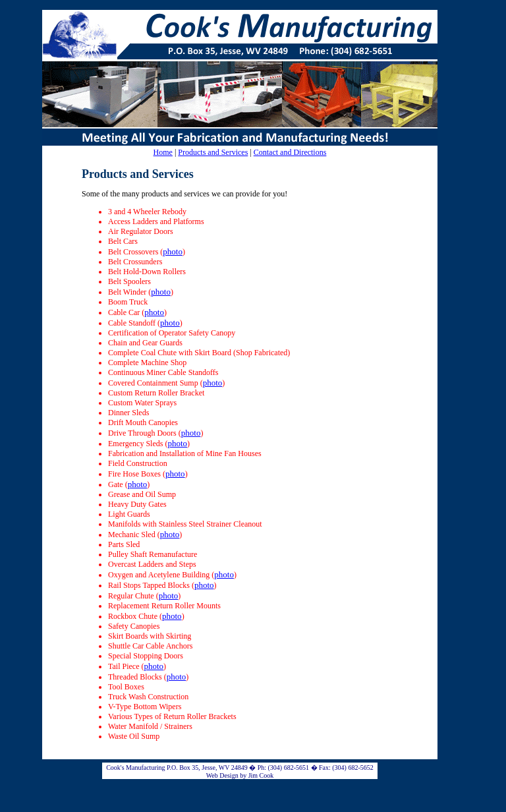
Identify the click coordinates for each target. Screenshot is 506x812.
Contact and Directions (290, 152)
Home (163, 152)
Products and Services (213, 152)
